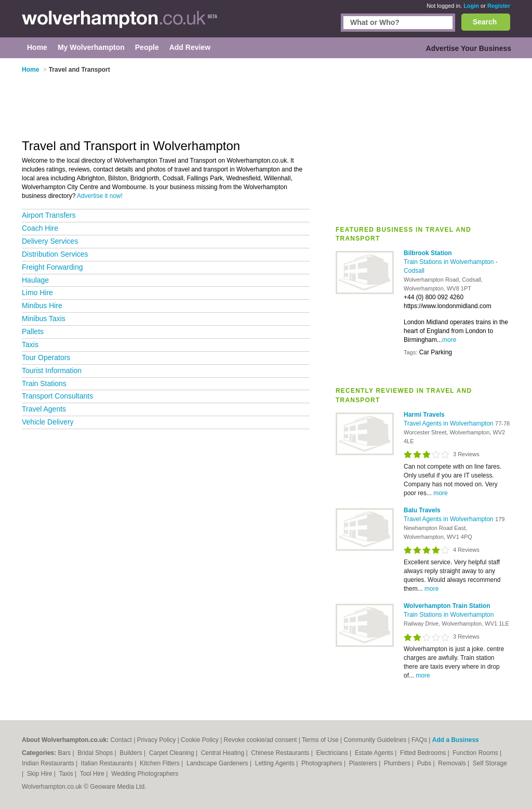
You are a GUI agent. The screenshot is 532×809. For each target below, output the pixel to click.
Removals (453, 763)
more (449, 340)
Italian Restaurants (108, 763)
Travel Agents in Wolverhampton (449, 423)
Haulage (35, 280)
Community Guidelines (375, 740)
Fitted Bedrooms (424, 753)
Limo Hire (37, 293)
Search (485, 22)
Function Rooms (476, 753)
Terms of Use (320, 740)
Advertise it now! (100, 196)
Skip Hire (41, 774)
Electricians (333, 753)
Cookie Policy (200, 740)
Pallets (33, 331)
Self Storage (490, 763)
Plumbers (398, 763)
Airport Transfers (49, 215)
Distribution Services (55, 254)
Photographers (323, 763)
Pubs (425, 763)
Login (471, 6)
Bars (65, 753)
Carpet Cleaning (172, 753)
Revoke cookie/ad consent (261, 740)
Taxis (30, 344)
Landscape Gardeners (218, 763)
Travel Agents (44, 409)
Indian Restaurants (49, 763)
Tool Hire (93, 774)
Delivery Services (50, 241)
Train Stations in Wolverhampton (450, 262)
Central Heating (224, 753)
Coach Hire (40, 228)
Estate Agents (375, 753)
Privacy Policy (157, 740)
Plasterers (364, 763)
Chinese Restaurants (281, 753)
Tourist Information (52, 370)
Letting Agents (276, 763)
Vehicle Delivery (48, 422)
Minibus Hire (42, 306)
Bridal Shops (96, 753)
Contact (121, 740)
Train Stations (44, 383)
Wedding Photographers (145, 774)
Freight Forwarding (52, 267)
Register (499, 6)
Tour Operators (46, 357)
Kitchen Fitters (161, 763)
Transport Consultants (57, 396)
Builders (132, 753)
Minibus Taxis (44, 319)
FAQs (419, 740)
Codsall (414, 271)
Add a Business (456, 740)
